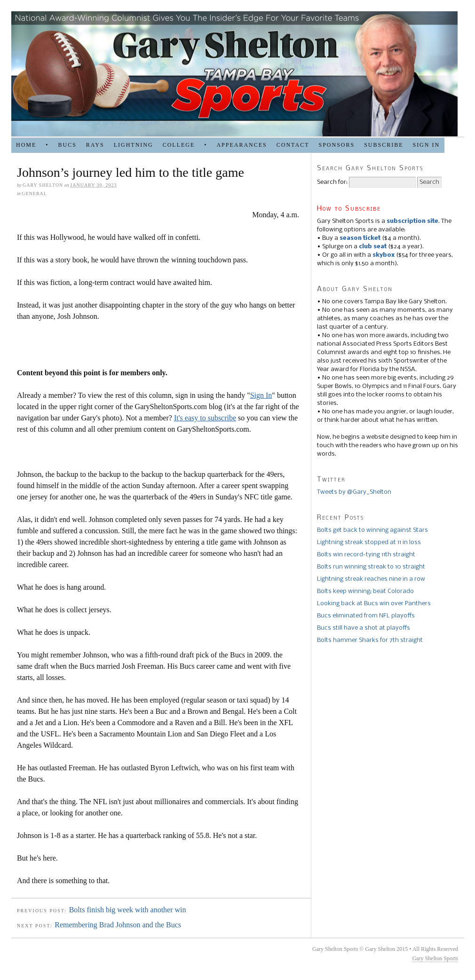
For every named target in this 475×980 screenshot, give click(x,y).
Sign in (426, 145)
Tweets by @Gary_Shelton (354, 492)
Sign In (261, 395)
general (34, 194)
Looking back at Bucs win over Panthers (374, 604)
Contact (293, 145)
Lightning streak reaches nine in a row (371, 579)
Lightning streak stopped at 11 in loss (369, 542)
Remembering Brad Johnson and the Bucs (118, 925)
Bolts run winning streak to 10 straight (371, 567)
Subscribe (384, 145)
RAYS (95, 145)
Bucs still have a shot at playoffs (364, 628)
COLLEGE (179, 145)
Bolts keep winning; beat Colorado (365, 591)
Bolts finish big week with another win (128, 910)
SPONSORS (336, 145)
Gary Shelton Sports (435, 958)
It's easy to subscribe (205, 418)
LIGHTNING (134, 145)
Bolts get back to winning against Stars (372, 530)
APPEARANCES (241, 145)
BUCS (67, 145)
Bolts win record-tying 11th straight (366, 555)
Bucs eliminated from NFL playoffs (366, 616)
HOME (26, 145)
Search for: (332, 182)
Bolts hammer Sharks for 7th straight (370, 640)
